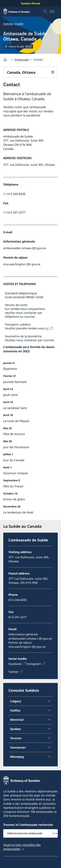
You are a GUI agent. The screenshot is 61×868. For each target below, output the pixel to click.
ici (47, 328)
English (19, 24)
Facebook (15, 664)
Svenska (8, 24)
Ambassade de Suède (25, 36)
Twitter (13, 672)
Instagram (34, 664)
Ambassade (22, 60)
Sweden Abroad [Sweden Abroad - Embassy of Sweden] (31, 3)
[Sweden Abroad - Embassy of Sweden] (20, 12)
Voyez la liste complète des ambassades (22, 847)
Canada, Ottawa (21, 72)
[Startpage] (7, 60)
